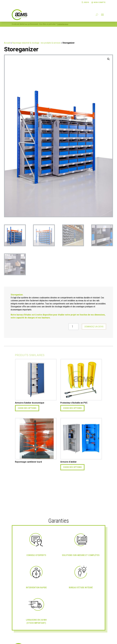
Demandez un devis (94, 327)
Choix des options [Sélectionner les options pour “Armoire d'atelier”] (72, 467)
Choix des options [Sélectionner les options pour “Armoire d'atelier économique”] (27, 408)
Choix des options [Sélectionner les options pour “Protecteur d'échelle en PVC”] (72, 408)
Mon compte (99, 2)
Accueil (7, 43)
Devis (86, 2)
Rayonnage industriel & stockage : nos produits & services (36, 43)
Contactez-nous (63, 24)
